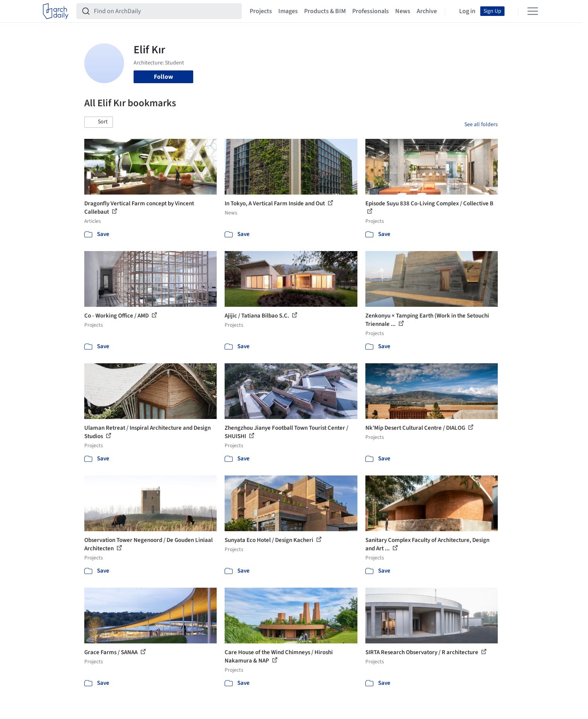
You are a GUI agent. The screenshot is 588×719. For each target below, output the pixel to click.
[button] (99, 122)
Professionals (371, 11)
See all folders (481, 125)
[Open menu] (533, 11)
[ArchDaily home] (56, 11)
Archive (427, 11)
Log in (467, 11)
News (403, 11)
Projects (261, 11)
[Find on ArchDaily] (165, 11)
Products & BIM (325, 11)
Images (288, 11)
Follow (163, 77)
